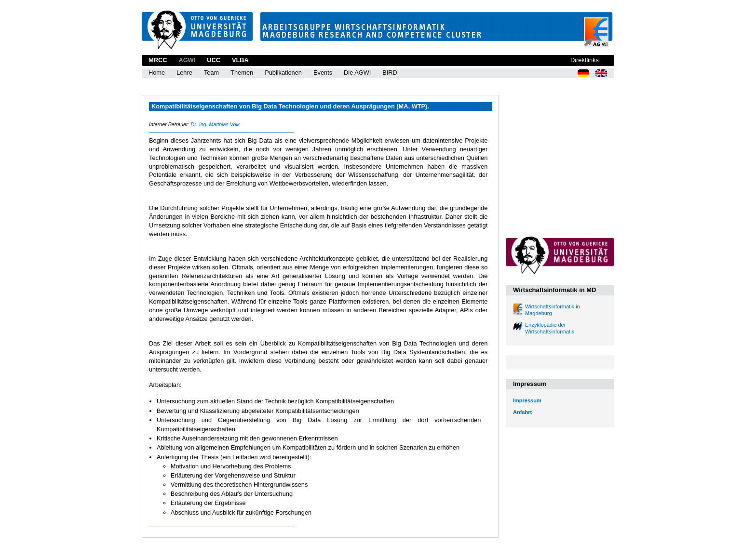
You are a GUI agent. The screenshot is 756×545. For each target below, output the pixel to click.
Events (323, 73)
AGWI (187, 60)
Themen (242, 73)
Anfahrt (522, 412)
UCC (214, 60)
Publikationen (283, 73)
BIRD (390, 73)
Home (157, 73)
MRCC (158, 60)
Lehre (184, 73)
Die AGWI (357, 73)
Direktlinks (585, 60)
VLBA (240, 60)
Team (211, 73)
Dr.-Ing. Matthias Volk (215, 124)
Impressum (527, 400)
